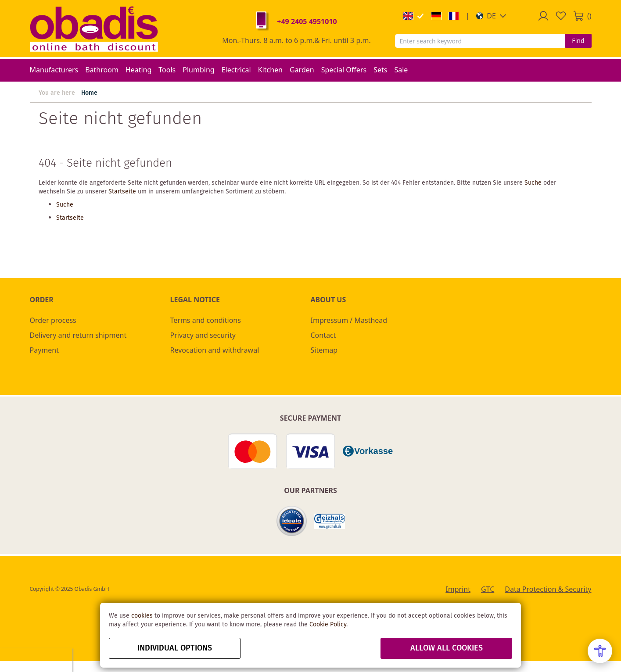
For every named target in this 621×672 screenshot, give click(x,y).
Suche (533, 183)
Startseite (122, 192)
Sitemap (324, 350)
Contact (323, 335)
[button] (491, 16)
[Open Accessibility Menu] (600, 651)
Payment (44, 350)
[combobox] (480, 41)
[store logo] (94, 29)
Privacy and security (203, 335)
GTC (488, 589)
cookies (142, 616)
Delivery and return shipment (78, 335)
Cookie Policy (328, 625)
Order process (53, 320)
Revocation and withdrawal (215, 350)
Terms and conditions (206, 320)
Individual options (175, 648)
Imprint (458, 589)
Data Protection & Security (548, 589)
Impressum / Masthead (349, 320)
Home (89, 93)
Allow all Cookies (447, 648)
